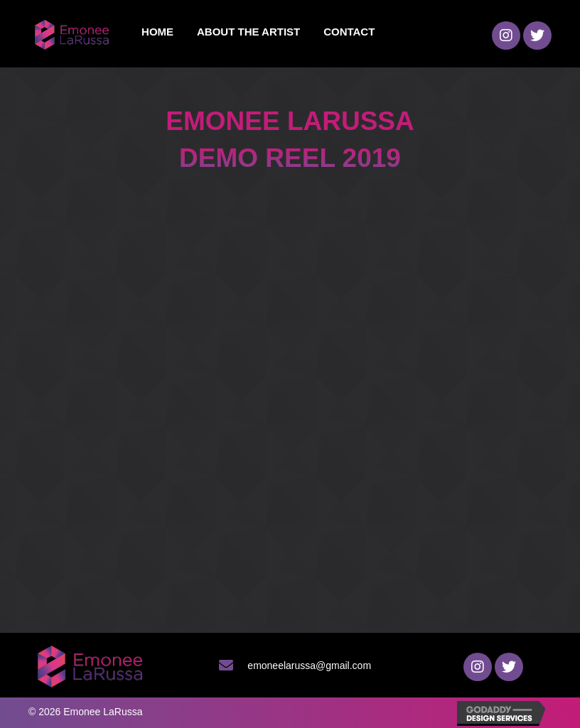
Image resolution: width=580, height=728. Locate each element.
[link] (157, 32)
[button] (506, 36)
